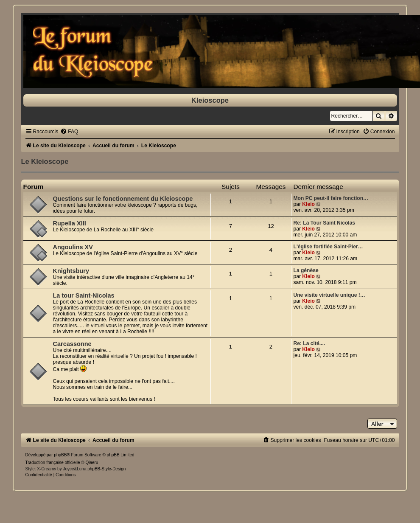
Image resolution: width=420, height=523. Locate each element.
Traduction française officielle (53, 463)
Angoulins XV (73, 247)
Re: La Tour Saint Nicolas (325, 223)
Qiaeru (92, 463)
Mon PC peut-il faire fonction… (331, 198)
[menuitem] (69, 132)
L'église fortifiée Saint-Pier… (328, 247)
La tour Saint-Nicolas (84, 295)
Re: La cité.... (309, 343)
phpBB (60, 455)
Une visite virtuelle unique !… (329, 295)
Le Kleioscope (45, 161)
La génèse (306, 270)
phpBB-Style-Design (106, 469)
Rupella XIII (70, 223)
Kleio (308, 204)
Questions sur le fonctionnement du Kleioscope (123, 199)
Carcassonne (72, 344)
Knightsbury (71, 271)
